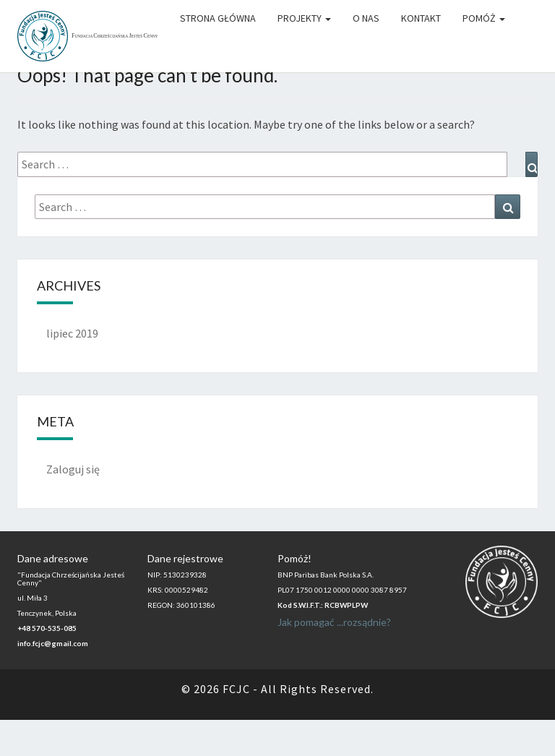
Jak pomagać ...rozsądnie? (334, 622)
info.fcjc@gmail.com (53, 643)
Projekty (304, 18)
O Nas (366, 18)
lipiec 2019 (72, 333)
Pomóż (484, 18)
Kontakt (421, 18)
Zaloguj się (73, 469)
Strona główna (218, 18)
